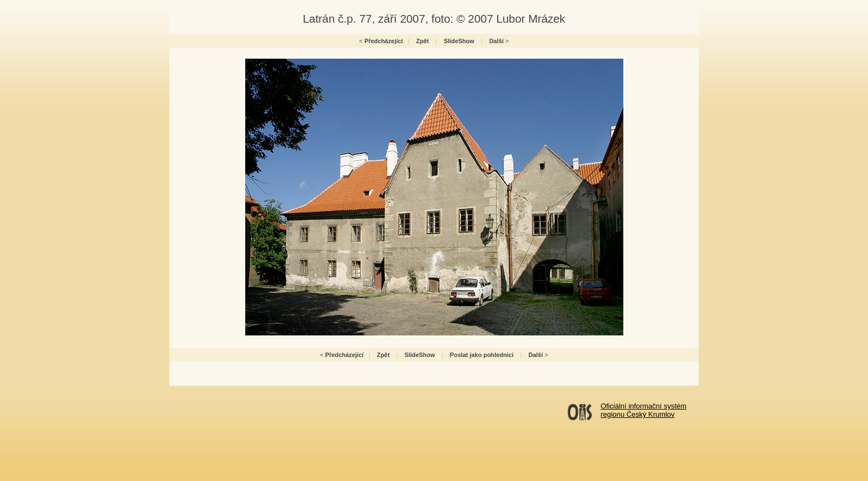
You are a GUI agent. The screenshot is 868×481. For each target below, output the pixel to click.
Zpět (423, 41)
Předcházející (384, 41)
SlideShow (459, 41)
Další (497, 41)
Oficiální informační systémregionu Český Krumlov (644, 410)
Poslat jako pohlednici (482, 355)
